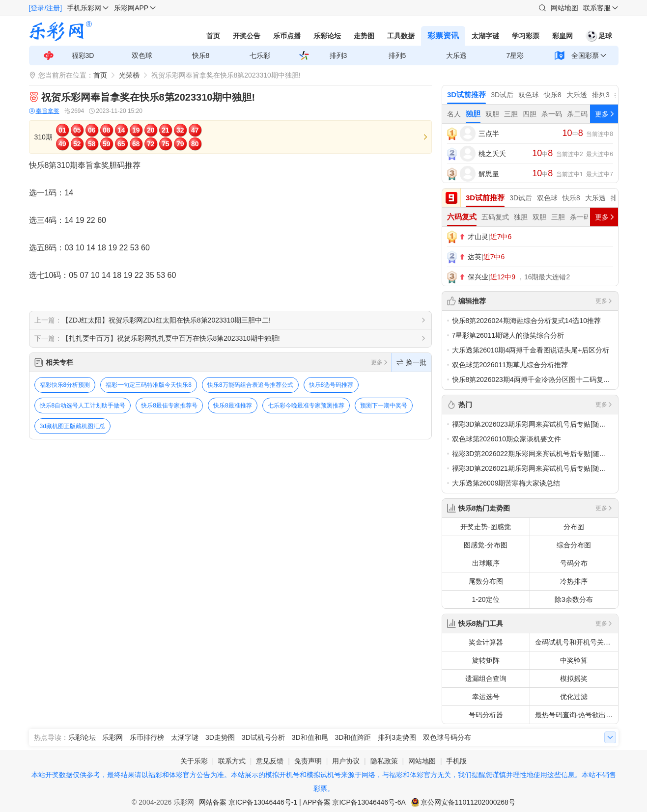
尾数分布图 (486, 581)
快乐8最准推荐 (233, 406)
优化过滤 (574, 697)
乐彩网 (113, 737)
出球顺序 (486, 563)
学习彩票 (526, 36)
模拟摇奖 (574, 678)
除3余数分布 (574, 599)
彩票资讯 (443, 36)
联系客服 (597, 8)
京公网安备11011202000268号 (468, 802)
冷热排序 (574, 581)
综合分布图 (574, 545)
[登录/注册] (46, 8)
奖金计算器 (486, 642)
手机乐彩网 (84, 8)
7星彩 (515, 55)
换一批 (411, 362)
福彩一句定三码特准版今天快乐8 (149, 385)
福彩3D (83, 55)
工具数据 (401, 36)
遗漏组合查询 (486, 678)
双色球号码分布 (447, 737)
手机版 (456, 761)
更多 (380, 362)
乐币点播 (287, 36)
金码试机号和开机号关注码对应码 (577, 642)
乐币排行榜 (147, 737)
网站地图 (564, 8)
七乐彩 (260, 55)
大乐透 (456, 55)
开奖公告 (247, 36)
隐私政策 (384, 761)
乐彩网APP (131, 8)
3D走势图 (220, 737)
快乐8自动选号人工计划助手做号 (83, 406)
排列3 (338, 55)
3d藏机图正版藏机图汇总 (72, 426)
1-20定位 (485, 599)
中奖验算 (574, 660)
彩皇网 (563, 36)
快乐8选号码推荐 (331, 385)
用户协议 (346, 761)
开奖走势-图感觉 (486, 527)
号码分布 (574, 563)
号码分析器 (486, 715)
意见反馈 (270, 761)
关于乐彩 (194, 761)
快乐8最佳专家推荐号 (169, 406)
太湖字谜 (485, 36)
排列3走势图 (397, 737)
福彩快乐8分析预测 (65, 385)
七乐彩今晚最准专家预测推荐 (306, 406)
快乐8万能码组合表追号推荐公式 (250, 385)
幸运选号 (486, 697)
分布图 (574, 527)
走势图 (364, 36)
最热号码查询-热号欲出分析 (577, 715)
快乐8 (201, 55)
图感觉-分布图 (486, 545)
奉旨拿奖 (44, 111)
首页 (213, 36)
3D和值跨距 (353, 737)
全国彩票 (585, 55)
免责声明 (308, 761)
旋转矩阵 (486, 660)
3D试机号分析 (263, 737)
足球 (599, 36)
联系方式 (232, 761)
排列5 (397, 55)
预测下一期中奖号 (384, 406)
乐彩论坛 (327, 36)
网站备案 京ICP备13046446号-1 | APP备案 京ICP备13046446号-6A (302, 802)
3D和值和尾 (310, 737)
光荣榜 (129, 75)
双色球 (142, 55)
